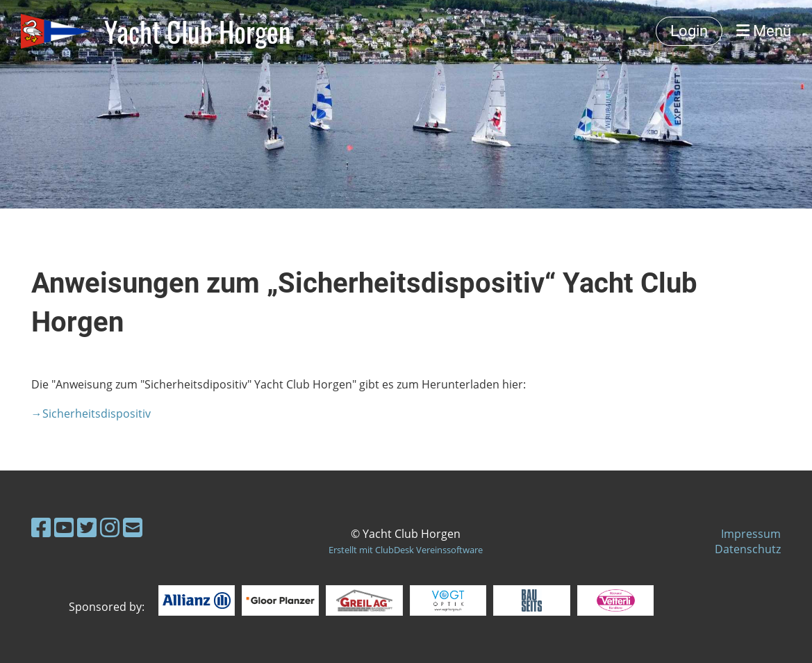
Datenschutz (748, 549)
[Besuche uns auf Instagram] (110, 527)
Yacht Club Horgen (198, 31)
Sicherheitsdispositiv (98, 414)
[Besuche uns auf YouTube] (64, 527)
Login (689, 31)
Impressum (751, 534)
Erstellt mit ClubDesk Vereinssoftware (406, 550)
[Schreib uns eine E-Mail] (133, 527)
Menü (764, 31)
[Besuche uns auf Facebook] (41, 527)
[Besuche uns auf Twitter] (87, 527)
